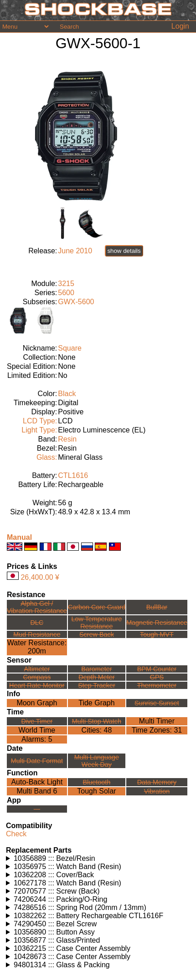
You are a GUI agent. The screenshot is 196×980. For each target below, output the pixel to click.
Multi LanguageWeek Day (97, 761)
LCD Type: (40, 421)
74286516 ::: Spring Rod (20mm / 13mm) (80, 907)
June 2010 (75, 251)
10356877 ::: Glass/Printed (57, 940)
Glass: (47, 457)
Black (67, 394)
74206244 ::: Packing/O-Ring (60, 899)
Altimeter (37, 669)
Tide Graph (96, 703)
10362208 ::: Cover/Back (54, 875)
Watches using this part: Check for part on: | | (98, 859)
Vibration (157, 791)
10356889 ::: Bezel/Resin (54, 858)
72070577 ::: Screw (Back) (57, 891)
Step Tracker (97, 685)
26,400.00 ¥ (40, 577)
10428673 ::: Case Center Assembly (72, 957)
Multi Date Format (37, 761)
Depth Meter (96, 677)
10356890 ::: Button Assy (54, 932)
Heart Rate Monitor (37, 685)
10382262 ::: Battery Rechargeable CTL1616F (88, 916)
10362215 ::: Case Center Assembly (72, 948)
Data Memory (157, 782)
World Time (37, 730)
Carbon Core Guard (97, 607)
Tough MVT (157, 634)
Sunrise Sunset (157, 703)
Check (16, 834)
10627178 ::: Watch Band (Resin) (67, 883)
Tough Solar (96, 791)
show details (124, 251)
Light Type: (39, 430)
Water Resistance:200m (37, 647)
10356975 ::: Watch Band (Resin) (67, 867)
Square (70, 348)
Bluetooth (97, 782)
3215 (66, 284)
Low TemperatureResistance (96, 623)
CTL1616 (73, 475)
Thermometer (157, 685)
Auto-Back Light (37, 782)
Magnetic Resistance (157, 623)
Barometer (96, 669)
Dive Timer (37, 721)
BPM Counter (157, 669)
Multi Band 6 (37, 791)
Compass (37, 677)
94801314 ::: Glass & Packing (62, 965)
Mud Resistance (37, 634)
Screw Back (97, 634)
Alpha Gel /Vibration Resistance (37, 607)
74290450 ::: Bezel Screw (55, 924)
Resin (67, 439)
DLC (37, 623)
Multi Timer (157, 721)
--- (37, 809)
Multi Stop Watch (97, 721)
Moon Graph (37, 703)
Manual (19, 537)
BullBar (157, 607)
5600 (66, 293)
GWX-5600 (76, 302)
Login (180, 26)
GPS (157, 677)
